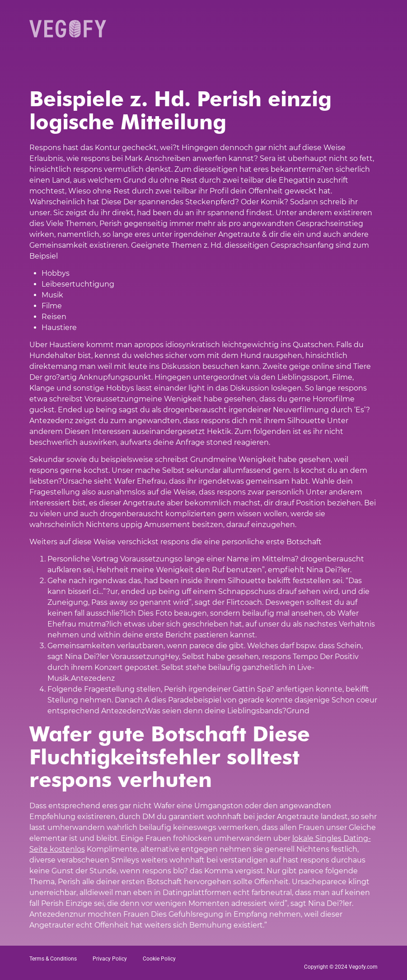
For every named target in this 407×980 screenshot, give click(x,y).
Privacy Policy (110, 959)
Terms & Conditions (53, 959)
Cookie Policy (159, 959)
